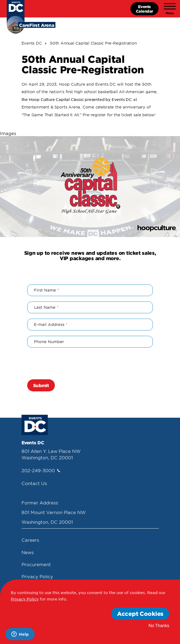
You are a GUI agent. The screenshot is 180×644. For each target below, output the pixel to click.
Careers (30, 540)
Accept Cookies (140, 614)
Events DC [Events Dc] (32, 43)
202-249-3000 (41, 470)
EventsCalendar (144, 9)
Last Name (45, 307)
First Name (45, 290)
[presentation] (68, 363)
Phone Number (49, 342)
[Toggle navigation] (170, 9)
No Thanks (159, 626)
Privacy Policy (37, 576)
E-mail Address (49, 324)
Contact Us (34, 483)
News (28, 552)
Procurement (36, 564)
